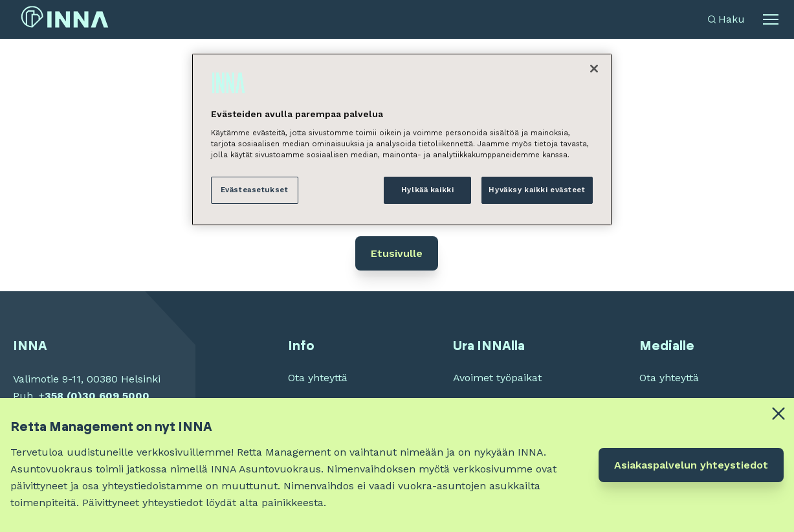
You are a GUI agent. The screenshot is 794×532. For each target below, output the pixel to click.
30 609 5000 (116, 396)
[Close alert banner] (778, 414)
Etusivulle (397, 253)
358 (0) (63, 396)
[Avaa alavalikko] (771, 19)
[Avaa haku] (726, 19)
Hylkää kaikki (427, 190)
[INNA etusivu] (65, 20)
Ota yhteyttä (318, 378)
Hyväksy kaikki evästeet (537, 190)
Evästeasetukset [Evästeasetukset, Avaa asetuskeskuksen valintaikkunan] (255, 190)
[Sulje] (594, 69)
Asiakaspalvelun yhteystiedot (691, 465)
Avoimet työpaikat (497, 378)
